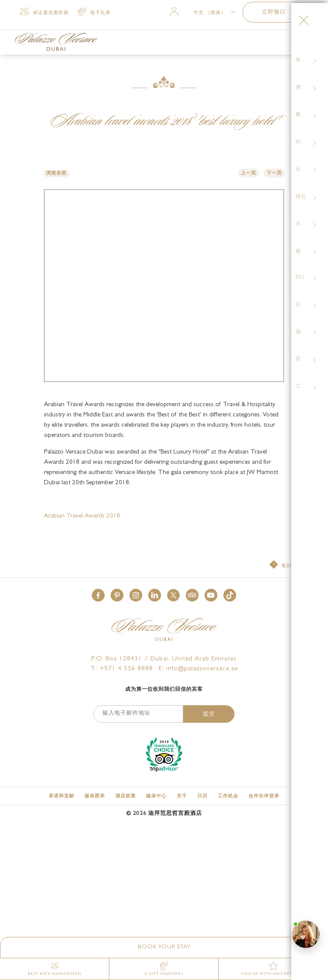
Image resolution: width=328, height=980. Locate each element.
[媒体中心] (156, 604)
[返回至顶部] (288, 374)
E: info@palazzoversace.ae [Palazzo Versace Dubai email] (198, 478)
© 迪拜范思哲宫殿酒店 (164, 622)
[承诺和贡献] (61, 604)
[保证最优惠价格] (44, 12)
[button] (164, 948)
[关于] (182, 604)
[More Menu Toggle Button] (299, 43)
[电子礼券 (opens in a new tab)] (94, 12)
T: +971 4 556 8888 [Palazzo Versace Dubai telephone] (122, 478)
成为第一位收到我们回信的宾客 (164, 498)
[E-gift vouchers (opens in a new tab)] (164, 969)
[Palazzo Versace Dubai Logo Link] (56, 42)
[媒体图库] (95, 604)
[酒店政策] (126, 604)
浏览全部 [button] (56, 173)
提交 (209, 523)
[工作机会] (228, 604)
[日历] (202, 604)
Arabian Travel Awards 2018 (82, 325)
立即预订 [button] (274, 13)
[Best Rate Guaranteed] (55, 969)
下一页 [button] (274, 173)
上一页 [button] (249, 173)
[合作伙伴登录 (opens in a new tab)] (264, 604)
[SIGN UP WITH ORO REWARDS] (273, 969)
